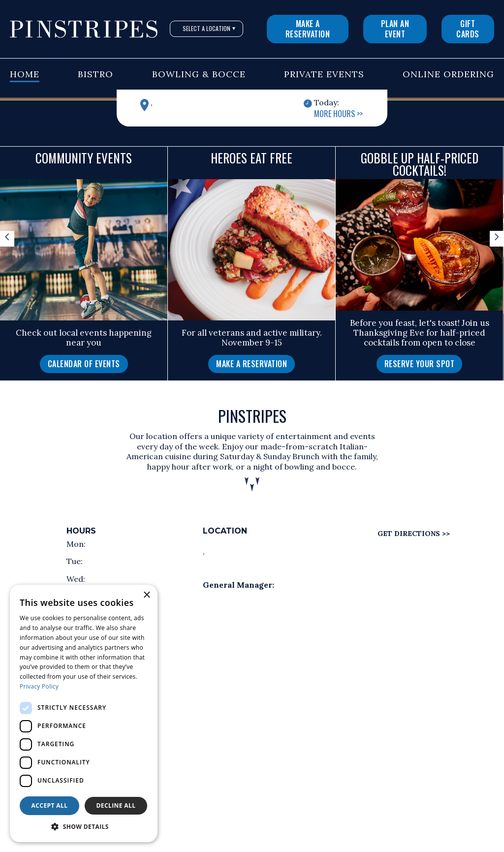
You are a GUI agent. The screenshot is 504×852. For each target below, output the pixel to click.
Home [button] (25, 74)
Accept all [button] (50, 805)
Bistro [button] (95, 74)
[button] (84, 827)
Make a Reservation (308, 29)
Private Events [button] (324, 74)
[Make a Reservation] (252, 364)
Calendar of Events (84, 364)
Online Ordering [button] (448, 74)
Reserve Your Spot (420, 364)
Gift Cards (468, 29)
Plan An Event (395, 29)
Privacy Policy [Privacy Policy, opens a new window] (39, 686)
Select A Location (209, 28)
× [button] (146, 595)
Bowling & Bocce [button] (199, 74)
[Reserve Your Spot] (420, 364)
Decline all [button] (116, 805)
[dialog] (84, 713)
